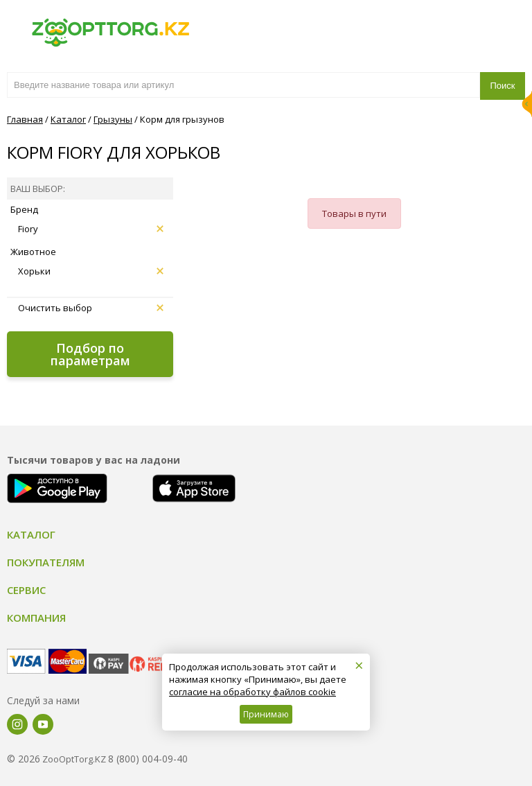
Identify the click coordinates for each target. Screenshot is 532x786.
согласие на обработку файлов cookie (252, 692)
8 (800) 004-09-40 (148, 759)
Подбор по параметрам (90, 354)
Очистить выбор (91, 308)
